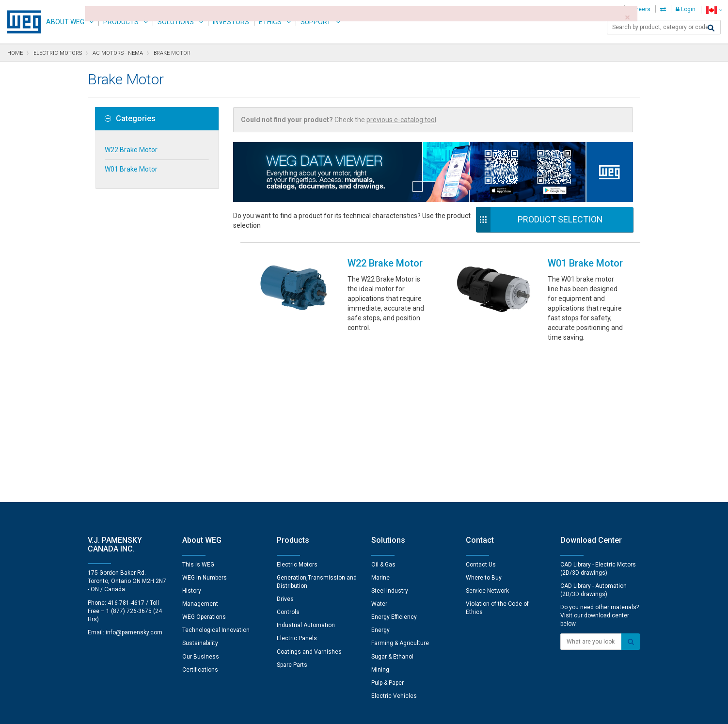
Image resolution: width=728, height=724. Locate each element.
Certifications (200, 522)
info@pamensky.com (134, 485)
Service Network (487, 443)
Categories (130, 119)
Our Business (201, 509)
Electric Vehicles (394, 548)
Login (686, 9)
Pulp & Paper (388, 535)
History (192, 443)
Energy (380, 482)
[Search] (711, 28)
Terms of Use (357, 710)
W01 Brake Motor (131, 169)
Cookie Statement (303, 710)
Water (379, 456)
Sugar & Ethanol (392, 509)
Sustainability (200, 495)
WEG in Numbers (205, 430)
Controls (288, 464)
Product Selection (560, 219)
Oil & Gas (383, 417)
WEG (21, 22)
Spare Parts (292, 517)
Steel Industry (390, 443)
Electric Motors (297, 417)
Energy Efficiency (394, 469)
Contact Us (481, 417)
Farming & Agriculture (400, 495)
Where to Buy (484, 430)
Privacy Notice (247, 710)
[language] (714, 10)
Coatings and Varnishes (309, 504)
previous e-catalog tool (401, 120)
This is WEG (198, 417)
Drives (285, 451)
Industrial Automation (306, 477)
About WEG (65, 22)
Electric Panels (297, 490)
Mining (380, 522)
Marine (380, 430)
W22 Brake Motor (131, 150)
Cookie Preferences (373, 681)
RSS (389, 710)
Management (200, 456)
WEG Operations (204, 469)
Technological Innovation (216, 482)
